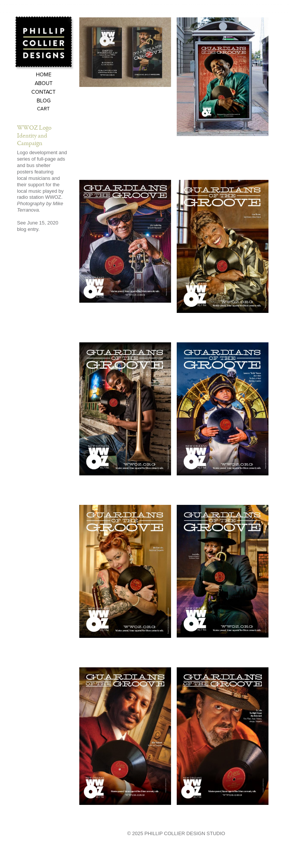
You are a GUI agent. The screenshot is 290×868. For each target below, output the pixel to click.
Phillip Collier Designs (45, 43)
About (44, 84)
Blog (44, 101)
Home (44, 75)
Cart (43, 109)
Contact (43, 92)
